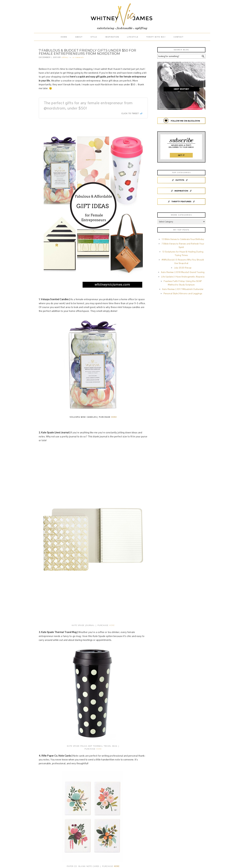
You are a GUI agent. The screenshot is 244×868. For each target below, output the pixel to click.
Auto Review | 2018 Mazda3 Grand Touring (183, 272)
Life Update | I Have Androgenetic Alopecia (183, 277)
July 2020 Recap (183, 268)
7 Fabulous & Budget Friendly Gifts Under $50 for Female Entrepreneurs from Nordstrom (87, 52)
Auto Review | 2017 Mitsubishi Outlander (183, 289)
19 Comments (78, 57)
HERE (114, 417)
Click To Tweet (130, 114)
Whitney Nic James (122, 16)
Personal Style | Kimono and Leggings (183, 294)
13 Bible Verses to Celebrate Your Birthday (183, 239)
